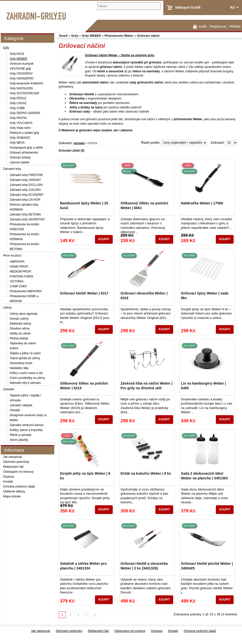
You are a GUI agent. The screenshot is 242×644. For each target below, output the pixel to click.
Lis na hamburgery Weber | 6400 (204, 386)
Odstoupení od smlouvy (19, 472)
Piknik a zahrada (21, 435)
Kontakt (8, 482)
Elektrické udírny (21, 324)
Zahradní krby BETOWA (26, 215)
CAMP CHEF (19, 286)
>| (95, 615)
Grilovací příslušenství (24, 153)
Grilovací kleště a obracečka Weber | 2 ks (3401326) (144, 566)
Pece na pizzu (12, 255)
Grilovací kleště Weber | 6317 (84, 293)
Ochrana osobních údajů (19, 487)
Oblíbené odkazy (14, 491)
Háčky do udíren (20, 333)
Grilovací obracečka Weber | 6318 (144, 295)
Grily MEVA (17, 143)
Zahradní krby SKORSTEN (27, 219)
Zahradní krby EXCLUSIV (27, 185)
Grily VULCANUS (21, 123)
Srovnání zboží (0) (72, 151)
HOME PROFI (19, 267)
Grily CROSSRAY (21, 74)
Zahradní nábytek (21, 405)
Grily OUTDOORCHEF (25, 93)
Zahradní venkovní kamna (27, 425)
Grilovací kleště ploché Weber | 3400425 (207, 566)
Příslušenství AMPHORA (26, 291)
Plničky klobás (19, 338)
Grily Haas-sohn (20, 128)
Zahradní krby (12, 169)
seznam (79, 143)
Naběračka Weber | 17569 (202, 203)
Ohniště (15, 410)
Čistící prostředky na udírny (28, 378)
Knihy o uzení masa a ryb (26, 373)
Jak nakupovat (13, 457)
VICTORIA (17, 281)
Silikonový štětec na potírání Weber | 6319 (84, 386)
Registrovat (218, 27)
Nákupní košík (188, 7)
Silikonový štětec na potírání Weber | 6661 (144, 205)
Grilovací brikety (20, 157)
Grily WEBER (19, 59)
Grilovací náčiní (148, 36)
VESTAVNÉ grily (20, 69)
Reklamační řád (13, 467)
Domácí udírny (19, 319)
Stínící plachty (19, 440)
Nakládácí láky (19, 368)
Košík (203, 27)
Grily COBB (17, 108)
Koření (14, 348)
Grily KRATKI (18, 118)
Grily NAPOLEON (21, 88)
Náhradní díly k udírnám (25, 383)
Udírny (8, 308)
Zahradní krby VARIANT (25, 180)
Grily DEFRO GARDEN (25, 113)
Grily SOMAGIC (20, 138)
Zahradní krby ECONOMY (27, 195)
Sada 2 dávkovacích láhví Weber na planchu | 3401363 (205, 476)
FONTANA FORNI (22, 276)
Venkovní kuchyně (22, 64)
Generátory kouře (21, 363)
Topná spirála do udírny (25, 358)
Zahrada (9, 389)
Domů (194, 27)
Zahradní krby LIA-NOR (25, 200)
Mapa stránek (12, 496)
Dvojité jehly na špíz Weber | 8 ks (85, 476)
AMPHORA (17, 262)
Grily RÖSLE (18, 98)
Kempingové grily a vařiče (27, 148)
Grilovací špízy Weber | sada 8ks (205, 295)
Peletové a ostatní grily (25, 133)
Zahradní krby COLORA (25, 190)
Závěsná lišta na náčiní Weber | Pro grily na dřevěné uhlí (147, 386)
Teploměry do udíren (23, 343)
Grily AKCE (17, 54)
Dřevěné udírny (20, 329)
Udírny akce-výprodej (24, 314)
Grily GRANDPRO (22, 78)
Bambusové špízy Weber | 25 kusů (84, 205)
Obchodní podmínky (16, 462)
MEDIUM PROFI (21, 272)
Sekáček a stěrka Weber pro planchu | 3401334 (84, 566)
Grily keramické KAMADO (27, 83)
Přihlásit (235, 27)
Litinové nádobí (20, 162)
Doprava (9, 477)
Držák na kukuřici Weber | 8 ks (146, 473)
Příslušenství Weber (119, 36)
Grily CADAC (18, 103)
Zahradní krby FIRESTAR (26, 175)
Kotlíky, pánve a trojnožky (26, 430)
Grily (6, 48)
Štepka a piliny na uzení (25, 353)
